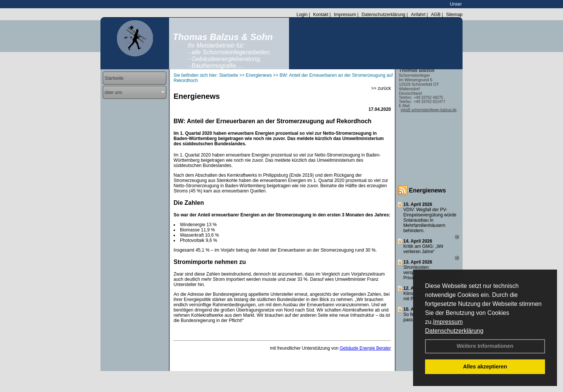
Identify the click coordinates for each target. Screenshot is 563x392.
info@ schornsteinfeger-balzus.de (429, 110)
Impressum (448, 322)
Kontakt (321, 15)
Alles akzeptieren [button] (485, 367)
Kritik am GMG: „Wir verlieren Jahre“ (423, 249)
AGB (436, 15)
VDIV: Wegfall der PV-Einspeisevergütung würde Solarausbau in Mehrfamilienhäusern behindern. (430, 220)
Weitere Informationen (485, 346)
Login (302, 15)
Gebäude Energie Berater (365, 348)
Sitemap (454, 15)
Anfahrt (418, 15)
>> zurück (381, 88)
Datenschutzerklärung (454, 331)
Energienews (427, 190)
